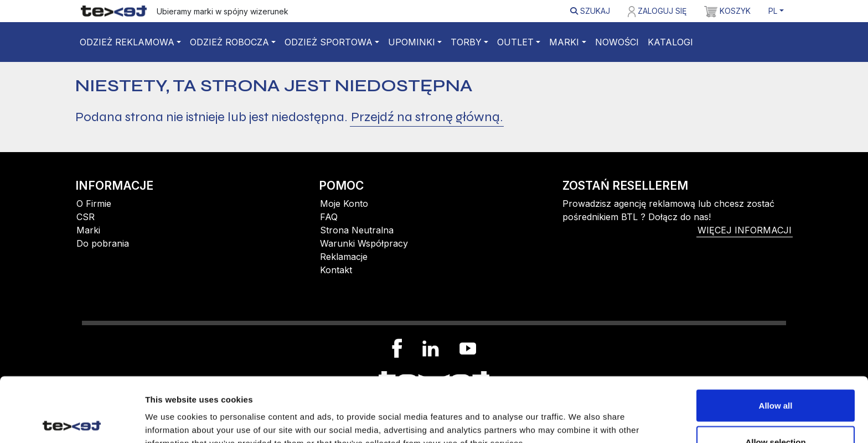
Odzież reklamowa (127, 42)
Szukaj (590, 11)
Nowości (617, 42)
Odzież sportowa (329, 42)
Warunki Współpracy (364, 243)
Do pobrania (103, 243)
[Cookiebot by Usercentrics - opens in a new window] (72, 421)
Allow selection (775, 377)
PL (773, 11)
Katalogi (670, 42)
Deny (776, 413)
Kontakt (336, 270)
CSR (86, 217)
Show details (581, 414)
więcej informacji (745, 230)
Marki (564, 42)
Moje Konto (344, 204)
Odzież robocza (229, 42)
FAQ (329, 217)
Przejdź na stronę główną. (427, 117)
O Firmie (94, 204)
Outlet (515, 42)
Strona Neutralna (357, 230)
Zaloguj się (657, 12)
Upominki (412, 42)
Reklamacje (344, 257)
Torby (466, 42)
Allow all (776, 341)
